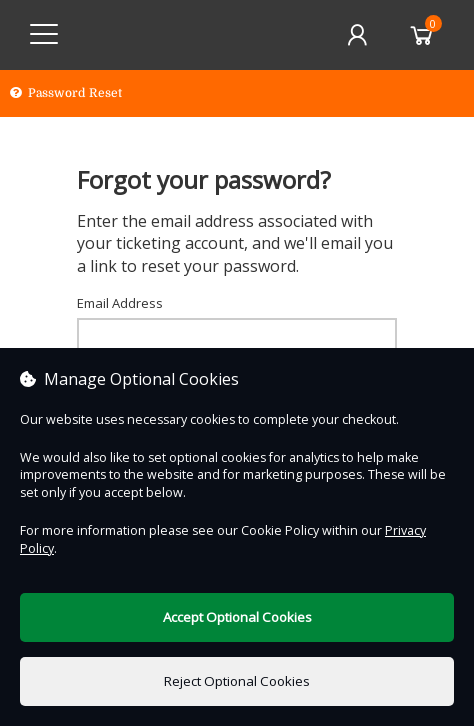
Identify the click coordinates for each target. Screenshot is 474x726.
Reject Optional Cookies (237, 681)
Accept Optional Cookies (237, 617)
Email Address (120, 303)
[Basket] (422, 35)
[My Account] (357, 35)
